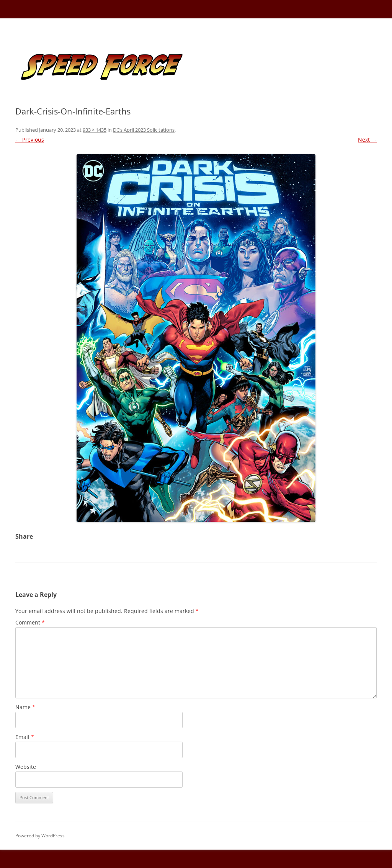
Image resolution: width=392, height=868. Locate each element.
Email (25, 737)
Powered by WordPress (40, 836)
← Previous (30, 140)
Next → (367, 140)
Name (25, 707)
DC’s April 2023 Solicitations (144, 130)
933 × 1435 (95, 130)
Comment (30, 622)
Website (26, 767)
